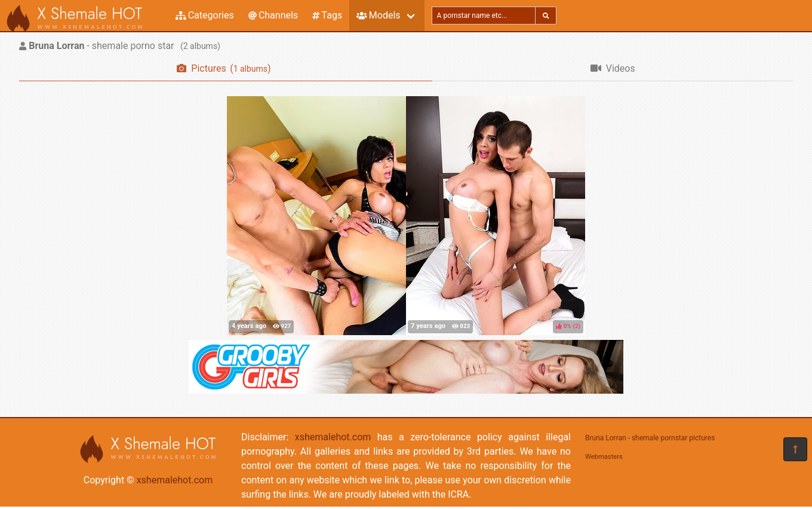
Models (378, 15)
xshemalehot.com (175, 480)
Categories (205, 15)
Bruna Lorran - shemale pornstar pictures (650, 438)
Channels (273, 15)
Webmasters (604, 457)
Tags (327, 15)
